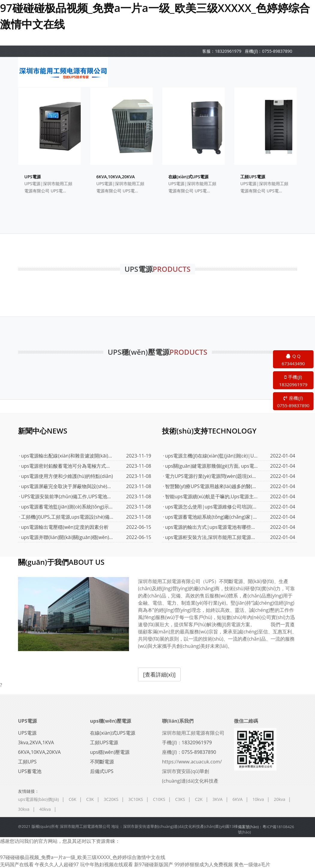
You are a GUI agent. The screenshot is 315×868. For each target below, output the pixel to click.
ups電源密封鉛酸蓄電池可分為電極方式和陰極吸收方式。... (67, 466)
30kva (24, 809)
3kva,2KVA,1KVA (36, 742)
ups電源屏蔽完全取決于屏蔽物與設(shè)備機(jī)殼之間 (67, 486)
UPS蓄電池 (30, 771)
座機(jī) (293, 402)
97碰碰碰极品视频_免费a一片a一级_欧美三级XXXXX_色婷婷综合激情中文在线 (83, 857)
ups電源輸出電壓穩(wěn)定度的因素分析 (65, 527)
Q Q (293, 360)
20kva (280, 799)
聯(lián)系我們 (178, 721)
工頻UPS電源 (104, 742)
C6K (72, 799)
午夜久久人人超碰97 (57, 864)
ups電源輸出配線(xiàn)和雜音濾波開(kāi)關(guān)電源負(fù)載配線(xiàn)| (67, 456)
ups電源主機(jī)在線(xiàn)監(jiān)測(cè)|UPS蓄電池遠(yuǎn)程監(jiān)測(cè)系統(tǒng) (211, 456)
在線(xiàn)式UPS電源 (113, 733)
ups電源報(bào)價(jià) (38, 799)
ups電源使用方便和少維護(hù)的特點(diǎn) (67, 476)
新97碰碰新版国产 (154, 864)
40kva (45, 809)
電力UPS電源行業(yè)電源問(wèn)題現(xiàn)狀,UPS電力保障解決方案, (211, 476)
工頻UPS (27, 762)
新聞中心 (43, 431)
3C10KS (136, 799)
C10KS (159, 799)
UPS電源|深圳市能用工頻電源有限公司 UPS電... (48, 187)
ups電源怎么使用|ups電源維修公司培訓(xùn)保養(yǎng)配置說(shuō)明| (211, 507)
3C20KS (111, 799)
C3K (90, 799)
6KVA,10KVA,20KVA (39, 752)
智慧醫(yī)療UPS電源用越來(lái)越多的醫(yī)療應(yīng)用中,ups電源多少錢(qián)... (211, 486)
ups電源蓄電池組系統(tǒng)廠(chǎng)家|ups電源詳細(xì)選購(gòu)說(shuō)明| (211, 517)
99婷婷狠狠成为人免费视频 (203, 864)
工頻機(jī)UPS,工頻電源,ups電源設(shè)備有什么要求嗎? (67, 517)
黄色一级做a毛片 (252, 864)
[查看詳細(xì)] (159, 674)
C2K (199, 799)
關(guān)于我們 (61, 562)
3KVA (217, 799)
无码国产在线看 (17, 864)
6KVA (238, 799)
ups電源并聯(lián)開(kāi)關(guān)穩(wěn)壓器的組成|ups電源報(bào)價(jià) (67, 537)
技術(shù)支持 (209, 431)
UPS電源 (27, 721)
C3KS (180, 799)
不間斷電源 (102, 762)
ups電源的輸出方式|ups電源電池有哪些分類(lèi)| (211, 527)
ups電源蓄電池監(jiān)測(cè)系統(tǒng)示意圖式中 (67, 507)
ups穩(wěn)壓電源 (111, 721)
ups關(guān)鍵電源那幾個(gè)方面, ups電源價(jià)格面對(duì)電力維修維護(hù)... (211, 466)
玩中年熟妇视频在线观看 (106, 864)
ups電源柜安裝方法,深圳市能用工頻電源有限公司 (211, 537)
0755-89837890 (277, 51)
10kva (258, 799)
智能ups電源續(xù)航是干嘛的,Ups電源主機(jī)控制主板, (211, 496)
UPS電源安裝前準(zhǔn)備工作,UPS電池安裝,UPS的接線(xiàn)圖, (67, 496)
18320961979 (228, 51)
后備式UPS (102, 771)
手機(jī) (293, 381)
